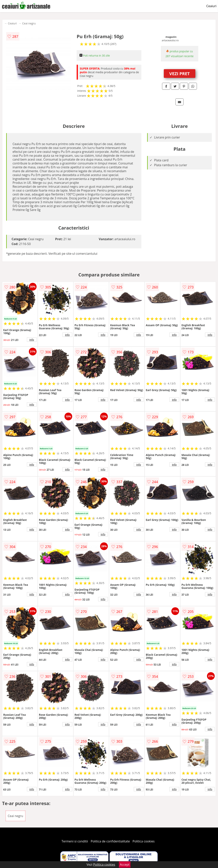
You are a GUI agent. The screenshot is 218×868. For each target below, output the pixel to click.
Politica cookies (144, 841)
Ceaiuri (211, 6)
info (32, 340)
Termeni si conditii (75, 841)
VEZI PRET (179, 73)
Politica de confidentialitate (110, 841)
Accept (125, 865)
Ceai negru (29, 23)
